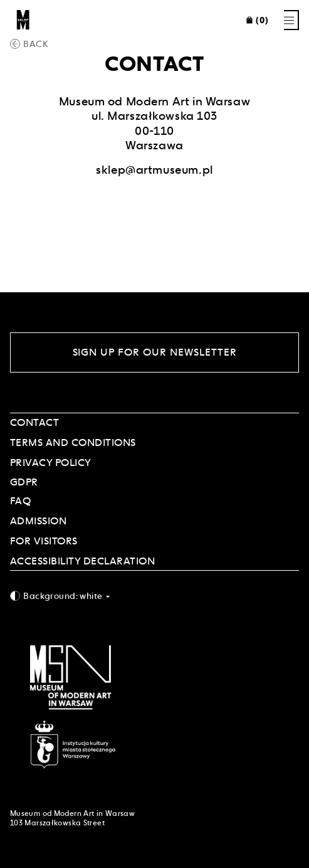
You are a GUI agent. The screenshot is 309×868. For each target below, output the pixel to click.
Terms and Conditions (73, 442)
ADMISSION (38, 521)
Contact (34, 422)
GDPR (24, 482)
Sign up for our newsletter (155, 352)
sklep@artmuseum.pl (154, 170)
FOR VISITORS (44, 541)
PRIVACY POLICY (51, 463)
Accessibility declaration (82, 561)
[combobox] (154, 595)
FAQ (20, 501)
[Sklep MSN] (23, 20)
